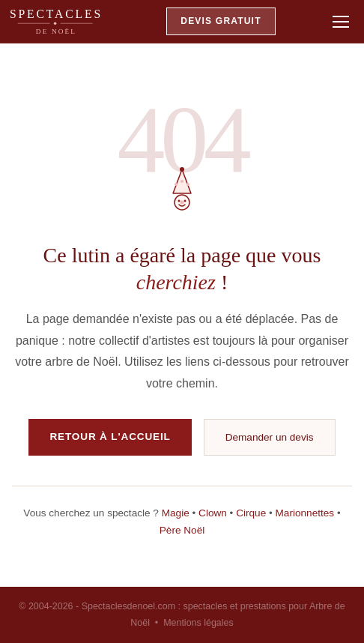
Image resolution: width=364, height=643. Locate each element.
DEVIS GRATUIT (221, 21)
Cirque (251, 513)
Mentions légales (198, 623)
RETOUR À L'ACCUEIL (110, 437)
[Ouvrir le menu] (341, 22)
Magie (176, 513)
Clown (213, 513)
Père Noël (182, 530)
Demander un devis (270, 437)
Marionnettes (305, 513)
